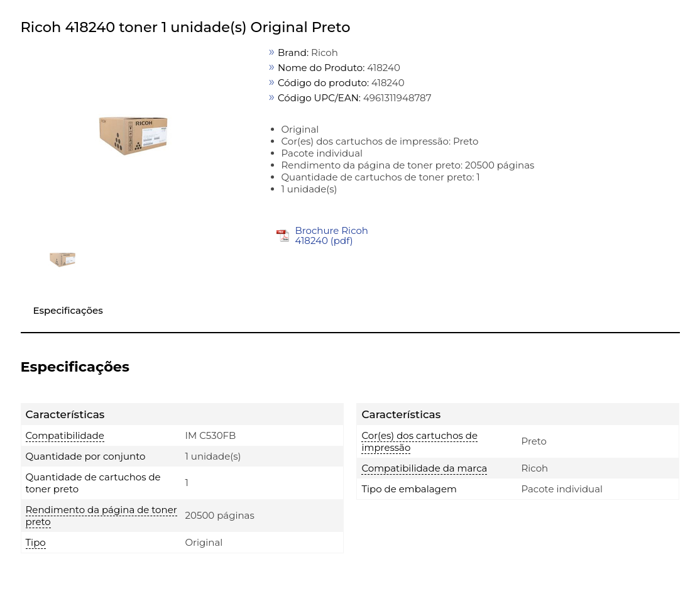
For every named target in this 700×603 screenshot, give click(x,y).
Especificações (68, 310)
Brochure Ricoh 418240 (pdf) (331, 235)
